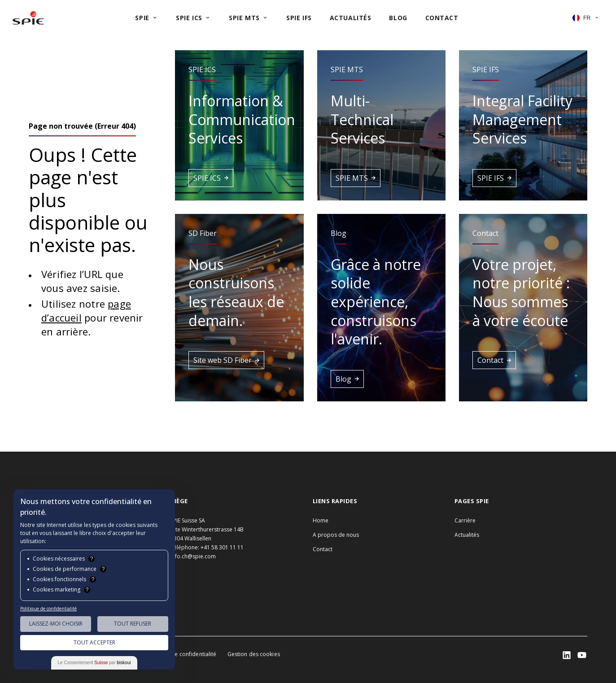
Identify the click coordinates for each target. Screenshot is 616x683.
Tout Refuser (133, 624)
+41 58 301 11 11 (222, 547)
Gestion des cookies (254, 654)
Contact (323, 549)
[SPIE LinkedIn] (567, 655)
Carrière (465, 520)
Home (321, 520)
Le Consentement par (94, 663)
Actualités (467, 535)
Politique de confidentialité (181, 654)
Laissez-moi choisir (56, 624)
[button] (239, 125)
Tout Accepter (94, 642)
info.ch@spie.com (193, 556)
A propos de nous (336, 535)
